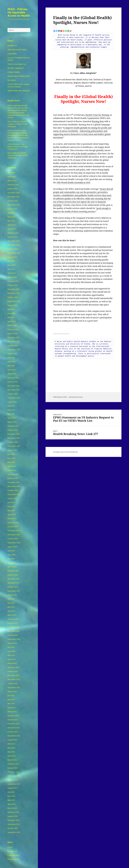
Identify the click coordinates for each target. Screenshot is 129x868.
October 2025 (13, 201)
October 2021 (13, 394)
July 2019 (11, 502)
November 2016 (14, 631)
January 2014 (13, 768)
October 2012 (13, 828)
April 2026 (12, 177)
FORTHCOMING (14, 72)
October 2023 (13, 297)
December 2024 (14, 241)
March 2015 (12, 712)
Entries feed (12, 851)
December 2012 (14, 820)
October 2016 (13, 635)
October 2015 (13, 683)
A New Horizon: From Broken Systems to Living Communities (17, 147)
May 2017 (11, 607)
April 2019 (12, 515)
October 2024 (13, 249)
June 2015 (11, 700)
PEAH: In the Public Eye (17, 64)
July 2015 (11, 696)
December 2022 (14, 338)
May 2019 (11, 510)
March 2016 (12, 663)
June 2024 (11, 265)
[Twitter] (57, 31)
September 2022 (14, 350)
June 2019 (11, 506)
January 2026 (13, 189)
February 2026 (13, 185)
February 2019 (13, 523)
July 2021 (11, 406)
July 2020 (11, 454)
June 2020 (11, 458)
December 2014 (14, 724)
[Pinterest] (61, 31)
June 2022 (11, 362)
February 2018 (13, 571)
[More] (70, 31)
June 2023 (11, 313)
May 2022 (11, 366)
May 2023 (11, 317)
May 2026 (11, 173)
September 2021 (14, 398)
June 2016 (11, 651)
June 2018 (11, 555)
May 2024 (11, 269)
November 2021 (14, 390)
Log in (10, 847)
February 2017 (13, 619)
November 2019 (14, 486)
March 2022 (12, 374)
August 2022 (12, 354)
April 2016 (12, 659)
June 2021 (11, 410)
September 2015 (14, 687)
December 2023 (14, 289)
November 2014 (14, 728)
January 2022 (13, 382)
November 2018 (14, 535)
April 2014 (12, 756)
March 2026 (12, 181)
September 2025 (14, 205)
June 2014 (11, 748)
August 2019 (12, 498)
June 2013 (11, 796)
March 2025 (12, 229)
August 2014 (12, 740)
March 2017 (12, 615)
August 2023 (12, 305)
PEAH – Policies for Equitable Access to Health (19, 12)
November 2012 (14, 824)
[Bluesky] (68, 31)
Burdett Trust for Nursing (97, 115)
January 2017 (13, 623)
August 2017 (12, 595)
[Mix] (64, 31)
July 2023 (11, 309)
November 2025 (14, 197)
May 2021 (11, 414)
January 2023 (13, 333)
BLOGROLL (12, 80)
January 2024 (13, 285)
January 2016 (13, 671)
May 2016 (11, 655)
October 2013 (13, 780)
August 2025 (12, 209)
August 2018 (12, 547)
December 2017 (14, 579)
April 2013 (12, 804)
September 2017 (14, 591)
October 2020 (13, 442)
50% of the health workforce (84, 154)
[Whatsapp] (66, 31)
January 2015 (13, 720)
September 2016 (14, 639)
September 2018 (14, 543)
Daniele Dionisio (76, 397)
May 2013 (11, 800)
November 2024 (14, 245)
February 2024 (13, 281)
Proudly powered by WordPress (65, 452)
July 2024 (11, 261)
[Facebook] (54, 31)
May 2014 (11, 752)
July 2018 (11, 551)
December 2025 (14, 193)
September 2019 (14, 494)
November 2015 (14, 679)
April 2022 (12, 370)
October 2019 (13, 490)
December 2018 (14, 531)
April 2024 (12, 273)
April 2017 (12, 611)
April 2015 (12, 708)
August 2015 (12, 692)
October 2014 (13, 732)
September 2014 (14, 736)
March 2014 (12, 760)
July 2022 (11, 358)
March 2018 (12, 567)
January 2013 (13, 816)
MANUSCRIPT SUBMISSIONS (19, 76)
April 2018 (12, 563)
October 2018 (13, 539)
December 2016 (14, 627)
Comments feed (14, 855)
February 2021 (13, 426)
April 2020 (12, 466)
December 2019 (14, 482)
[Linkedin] (59, 31)
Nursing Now (98, 121)
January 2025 (13, 237)
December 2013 (14, 772)
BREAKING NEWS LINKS (17, 50)
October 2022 (13, 346)
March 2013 (12, 808)
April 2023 (12, 321)
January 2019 (13, 527)
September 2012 (14, 832)
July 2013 (11, 792)
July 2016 (11, 647)
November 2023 (14, 293)
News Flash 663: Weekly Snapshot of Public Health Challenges (17, 155)
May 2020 (11, 462)
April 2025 (12, 225)
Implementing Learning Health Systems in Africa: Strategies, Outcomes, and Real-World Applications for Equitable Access (18, 135)
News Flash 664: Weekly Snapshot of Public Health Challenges (17, 124)
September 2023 (14, 301)
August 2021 (12, 402)
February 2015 (13, 716)
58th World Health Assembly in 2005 (73, 183)
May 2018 (11, 559)
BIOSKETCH (12, 46)
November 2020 (14, 438)
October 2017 (13, 587)
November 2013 (14, 776)
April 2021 (12, 418)
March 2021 (12, 422)
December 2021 (14, 386)
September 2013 (14, 784)
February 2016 (13, 667)
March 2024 (12, 277)
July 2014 (11, 744)
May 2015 (11, 704)
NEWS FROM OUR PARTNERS (19, 91)
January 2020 (13, 478)
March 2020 (12, 470)
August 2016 (12, 643)
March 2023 (12, 325)
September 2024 (14, 253)
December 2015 (14, 675)
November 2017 (14, 583)
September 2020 (14, 446)
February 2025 (13, 233)
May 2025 (11, 221)
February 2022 (13, 378)
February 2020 (13, 474)
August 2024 (12, 257)
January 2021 (13, 430)
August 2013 (12, 788)
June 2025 (11, 217)
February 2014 (13, 764)
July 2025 (11, 213)
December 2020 (14, 434)
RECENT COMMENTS (16, 68)
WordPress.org (13, 859)
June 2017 (11, 603)
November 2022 (14, 342)
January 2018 (13, 575)
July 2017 (11, 599)
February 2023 (13, 329)
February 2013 (13, 812)
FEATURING (12, 54)
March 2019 (12, 519)
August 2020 (12, 450)
